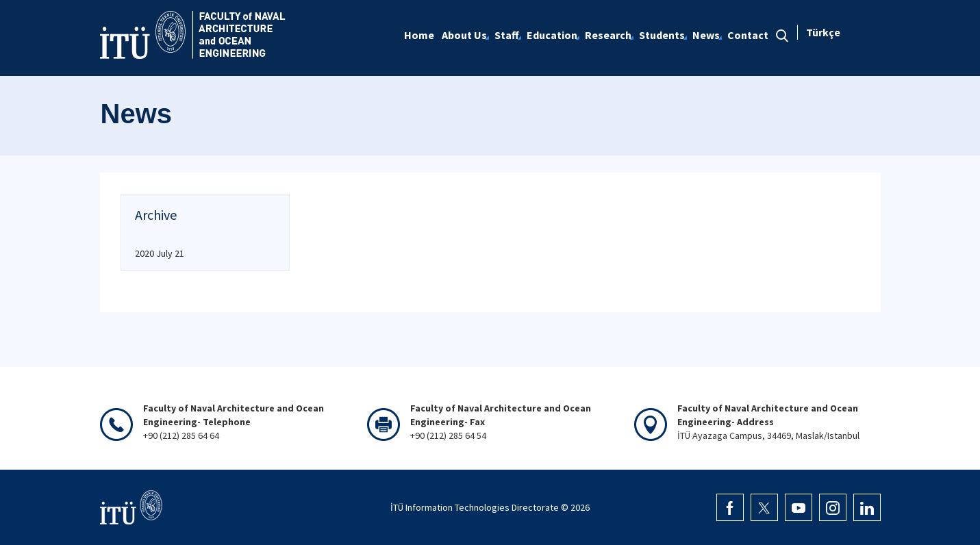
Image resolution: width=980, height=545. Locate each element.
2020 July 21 (160, 253)
